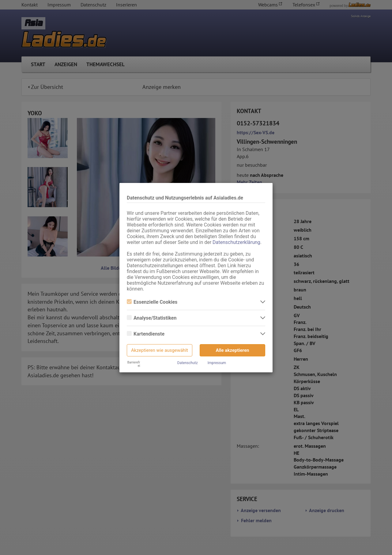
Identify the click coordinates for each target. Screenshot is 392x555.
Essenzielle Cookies (152, 302)
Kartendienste (146, 334)
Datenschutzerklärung (236, 242)
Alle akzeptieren (233, 350)
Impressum (217, 363)
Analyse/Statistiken (152, 318)
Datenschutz (188, 363)
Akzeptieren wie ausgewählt (160, 350)
